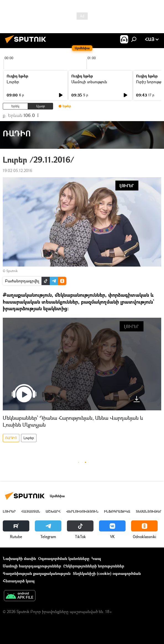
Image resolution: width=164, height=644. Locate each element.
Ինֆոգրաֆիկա (117, 511)
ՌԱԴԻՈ (11, 438)
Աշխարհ (53, 511)
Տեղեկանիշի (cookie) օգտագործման (107, 573)
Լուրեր (13, 82)
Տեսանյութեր (149, 511)
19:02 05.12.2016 (17, 170)
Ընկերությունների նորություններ (94, 566)
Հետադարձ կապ (19, 581)
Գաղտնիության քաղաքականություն (37, 573)
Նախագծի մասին (19, 558)
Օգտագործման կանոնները (64, 558)
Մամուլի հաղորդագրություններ (32, 566)
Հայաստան (31, 511)
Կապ (96, 558)
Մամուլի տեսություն (89, 82)
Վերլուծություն (82, 511)
